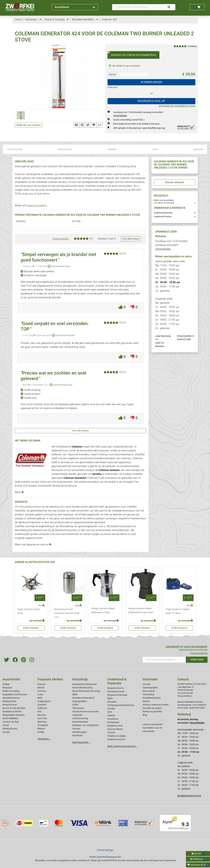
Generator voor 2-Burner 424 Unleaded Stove (132, 54)
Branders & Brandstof (83, 698)
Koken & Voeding (37, 205)
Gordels (111, 709)
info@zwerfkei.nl (185, 336)
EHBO (75, 705)
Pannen (111, 733)
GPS (110, 712)
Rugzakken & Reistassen (15, 694)
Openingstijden (150, 688)
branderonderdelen (105, 458)
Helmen (111, 715)
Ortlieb (41, 732)
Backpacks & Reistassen (85, 684)
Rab (39, 711)
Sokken (6, 684)
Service (146, 701)
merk (155, 149)
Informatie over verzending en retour (177, 106)
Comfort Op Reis (11, 722)
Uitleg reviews (61, 239)
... (40, 19)
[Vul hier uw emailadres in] (164, 660)
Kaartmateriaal (80, 722)
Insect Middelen (10, 718)
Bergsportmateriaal (117, 695)
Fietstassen (78, 708)
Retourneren (149, 691)
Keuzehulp (80, 679)
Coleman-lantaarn (109, 470)
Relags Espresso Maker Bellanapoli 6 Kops (103, 610)
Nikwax (41, 729)
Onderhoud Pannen (163, 217)
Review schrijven (175, 182)
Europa (6, 732)
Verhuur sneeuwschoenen (156, 705)
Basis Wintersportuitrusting (86, 691)
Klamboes (77, 735)
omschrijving (14, 149)
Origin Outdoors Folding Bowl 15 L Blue (177, 611)
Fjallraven (42, 708)
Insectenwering (80, 718)
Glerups (41, 684)
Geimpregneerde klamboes (121, 705)
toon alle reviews (131, 239)
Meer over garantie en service (33, 544)
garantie (198, 149)
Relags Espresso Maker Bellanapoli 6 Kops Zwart (141, 610)
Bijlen (75, 694)
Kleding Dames (10, 729)
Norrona (42, 715)
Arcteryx (42, 691)
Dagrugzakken (80, 701)
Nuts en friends (115, 729)
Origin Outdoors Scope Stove (28, 611)
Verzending (148, 694)
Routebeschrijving (152, 698)
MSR (40, 698)
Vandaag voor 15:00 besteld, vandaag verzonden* (171, 245)
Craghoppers (44, 701)
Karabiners (113, 719)
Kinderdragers (80, 732)
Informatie (150, 679)
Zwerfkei (42, 705)
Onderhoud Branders (163, 213)
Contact (147, 684)
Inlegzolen (78, 715)
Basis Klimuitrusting (82, 688)
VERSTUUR (197, 660)
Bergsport (7, 688)
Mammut (42, 722)
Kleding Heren (9, 701)
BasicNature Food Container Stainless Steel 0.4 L (67, 613)
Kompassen (113, 722)
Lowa (40, 694)
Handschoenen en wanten (86, 711)
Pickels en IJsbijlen (117, 736)
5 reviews (192, 46)
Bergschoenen (10, 705)
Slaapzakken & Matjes (14, 715)
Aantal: (113, 74)
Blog (145, 715)
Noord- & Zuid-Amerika (14, 708)
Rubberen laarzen (116, 739)
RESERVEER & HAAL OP (151, 101)
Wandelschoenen (11, 698)
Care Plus (42, 718)
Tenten (6, 725)
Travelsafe (43, 725)
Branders (112, 702)
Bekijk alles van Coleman (29, 125)
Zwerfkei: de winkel (152, 708)
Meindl (41, 688)
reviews (112, 149)
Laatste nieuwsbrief (152, 724)
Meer (19, 492)
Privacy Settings (105, 850)
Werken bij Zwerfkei (152, 711)
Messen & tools (115, 726)
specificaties (65, 149)
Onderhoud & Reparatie (117, 681)
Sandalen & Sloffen (12, 711)
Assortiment (75, 7)
